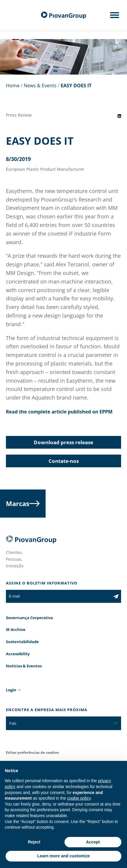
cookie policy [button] (79, 798)
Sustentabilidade (22, 642)
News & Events (40, 86)
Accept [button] (93, 842)
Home (13, 86)
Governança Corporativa (29, 618)
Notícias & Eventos (24, 666)
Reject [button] (34, 842)
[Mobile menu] (115, 17)
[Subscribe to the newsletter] (116, 596)
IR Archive (16, 629)
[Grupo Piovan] (64, 15)
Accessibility (18, 654)
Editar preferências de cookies (32, 752)
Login (11, 690)
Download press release (64, 442)
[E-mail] (58, 596)
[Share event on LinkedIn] (119, 116)
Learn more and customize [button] (64, 856)
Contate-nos (64, 461)
